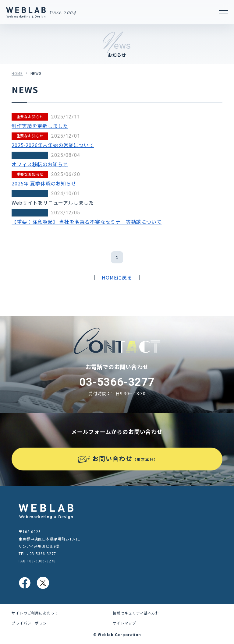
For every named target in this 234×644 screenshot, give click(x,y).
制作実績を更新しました (40, 126)
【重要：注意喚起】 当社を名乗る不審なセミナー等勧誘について (87, 222)
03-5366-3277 (117, 382)
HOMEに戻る (117, 277)
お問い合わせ (125, 458)
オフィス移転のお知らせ (40, 164)
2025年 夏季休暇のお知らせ (44, 183)
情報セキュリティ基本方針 (136, 613)
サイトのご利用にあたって (35, 613)
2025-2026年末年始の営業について (53, 145)
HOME (17, 73)
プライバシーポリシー (31, 623)
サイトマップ (124, 623)
